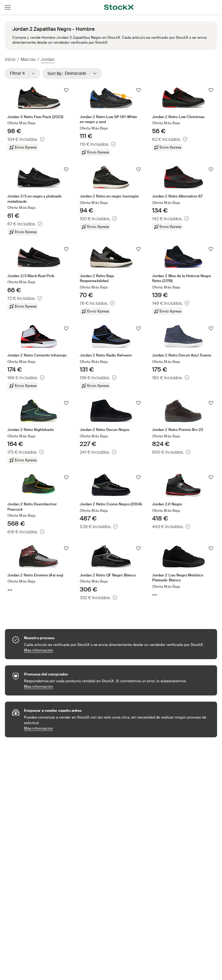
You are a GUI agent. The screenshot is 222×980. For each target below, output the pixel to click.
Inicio (10, 59)
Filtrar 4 (22, 74)
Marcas (28, 59)
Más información (114, 650)
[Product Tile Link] (39, 119)
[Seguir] (66, 90)
